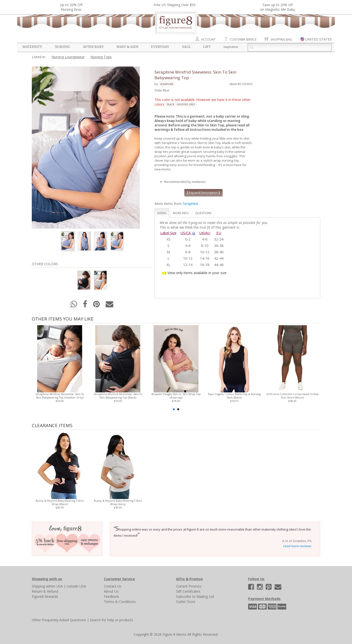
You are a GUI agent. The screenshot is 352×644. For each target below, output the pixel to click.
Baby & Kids (127, 47)
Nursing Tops (101, 57)
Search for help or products (112, 620)
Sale (186, 47)
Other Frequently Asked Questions (59, 620)
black (171, 104)
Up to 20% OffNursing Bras (71, 7)
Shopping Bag (281, 39)
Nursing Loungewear (68, 57)
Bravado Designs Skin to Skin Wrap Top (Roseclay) (176, 396)
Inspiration (231, 47)
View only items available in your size (197, 273)
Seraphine (167, 84)
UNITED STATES (319, 39)
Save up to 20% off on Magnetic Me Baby (278, 7)
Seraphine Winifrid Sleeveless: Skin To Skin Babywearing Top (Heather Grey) (60, 396)
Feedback (111, 596)
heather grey (186, 104)
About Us (111, 591)
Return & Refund (45, 591)
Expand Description (203, 193)
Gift (207, 47)
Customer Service (243, 39)
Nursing (63, 47)
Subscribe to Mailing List (195, 596)
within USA (54, 586)
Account (208, 39)
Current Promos (189, 586)
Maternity (32, 47)
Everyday (160, 47)
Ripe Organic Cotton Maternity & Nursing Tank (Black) (234, 396)
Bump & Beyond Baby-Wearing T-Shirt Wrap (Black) (60, 502)
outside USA (76, 586)
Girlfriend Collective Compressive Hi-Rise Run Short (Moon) (292, 396)
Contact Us (113, 586)
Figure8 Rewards (45, 596)
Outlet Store (186, 602)
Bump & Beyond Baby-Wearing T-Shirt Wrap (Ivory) (118, 502)
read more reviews (297, 546)
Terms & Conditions (120, 602)
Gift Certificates (188, 591)
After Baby (93, 47)
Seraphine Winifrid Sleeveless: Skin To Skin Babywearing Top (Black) (118, 396)
